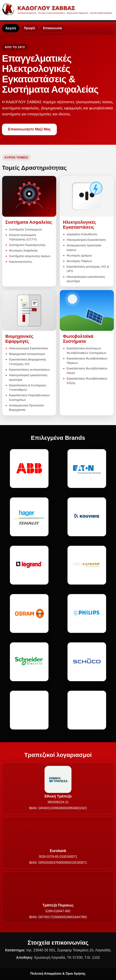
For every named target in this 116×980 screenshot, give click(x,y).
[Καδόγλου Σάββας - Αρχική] (58, 9)
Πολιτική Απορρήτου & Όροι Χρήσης (58, 974)
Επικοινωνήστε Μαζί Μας (29, 129)
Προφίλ (29, 28)
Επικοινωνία (53, 28)
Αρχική (11, 28)
